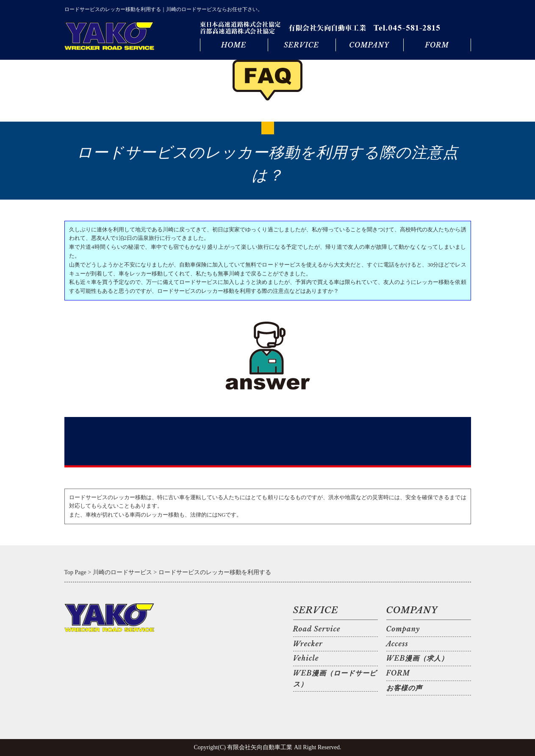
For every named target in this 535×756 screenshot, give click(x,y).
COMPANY (369, 45)
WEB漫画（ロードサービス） (335, 678)
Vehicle (306, 658)
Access (397, 644)
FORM (437, 45)
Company (403, 629)
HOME (234, 45)
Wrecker (308, 644)
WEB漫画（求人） (417, 658)
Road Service (317, 629)
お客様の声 (404, 688)
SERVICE (301, 45)
